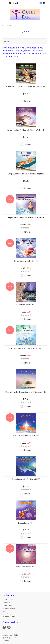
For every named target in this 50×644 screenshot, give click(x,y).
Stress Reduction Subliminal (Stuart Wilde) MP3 (26, 86)
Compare (28, 101)
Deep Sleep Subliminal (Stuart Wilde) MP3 (26, 174)
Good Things (7, 614)
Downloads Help (9, 608)
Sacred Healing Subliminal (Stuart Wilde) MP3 (26, 130)
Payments (6, 603)
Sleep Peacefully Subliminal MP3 (26, 479)
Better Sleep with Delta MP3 (26, 261)
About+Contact (8, 600)
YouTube (9, 627)
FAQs (4, 611)
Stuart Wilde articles (10, 617)
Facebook (4, 627)
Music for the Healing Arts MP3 (26, 436)
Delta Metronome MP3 (26, 567)
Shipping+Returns (9, 605)
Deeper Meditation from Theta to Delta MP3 (26, 217)
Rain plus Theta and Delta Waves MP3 (26, 348)
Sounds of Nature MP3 (26, 305)
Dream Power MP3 (26, 523)
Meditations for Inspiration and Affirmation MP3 (26, 392)
